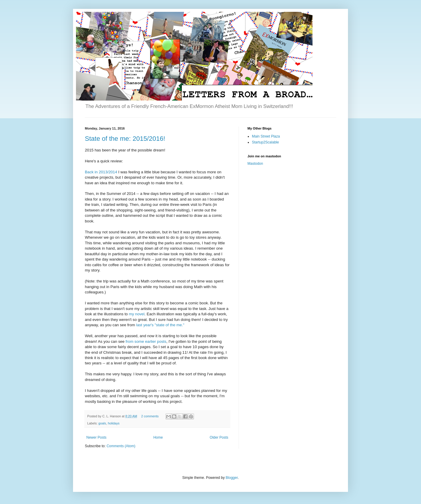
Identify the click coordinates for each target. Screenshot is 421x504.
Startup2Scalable (265, 142)
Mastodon (255, 164)
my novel (137, 314)
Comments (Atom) (121, 446)
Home (158, 437)
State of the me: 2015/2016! (125, 139)
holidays (114, 423)
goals (102, 423)
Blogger (232, 478)
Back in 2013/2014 (101, 172)
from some (135, 341)
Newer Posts (96, 437)
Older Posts (219, 437)
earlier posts (156, 341)
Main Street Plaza (266, 136)
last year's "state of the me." (160, 325)
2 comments (150, 416)
